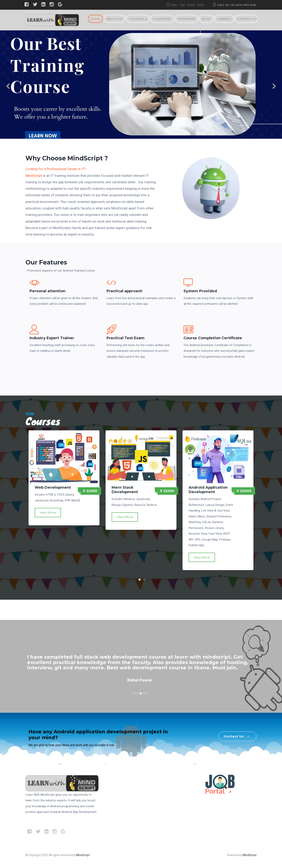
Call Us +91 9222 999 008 (237, 5)
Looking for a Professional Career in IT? (56, 169)
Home (95, 19)
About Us (114, 19)
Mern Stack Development (125, 490)
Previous (10, 87)
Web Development (53, 487)
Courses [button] (138, 19)
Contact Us (247, 19)
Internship (187, 19)
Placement (162, 19)
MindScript (34, 176)
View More (48, 512)
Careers (224, 19)
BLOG (206, 19)
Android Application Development (208, 490)
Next (272, 87)
